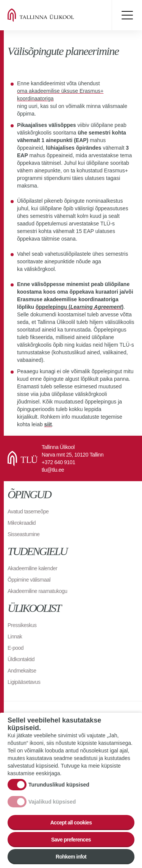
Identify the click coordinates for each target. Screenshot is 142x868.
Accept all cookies (71, 826)
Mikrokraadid (22, 523)
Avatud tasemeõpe (28, 511)
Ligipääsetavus (24, 682)
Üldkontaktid (21, 659)
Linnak (15, 637)
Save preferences (71, 843)
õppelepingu (51, 307)
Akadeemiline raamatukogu (37, 591)
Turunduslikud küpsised (59, 788)
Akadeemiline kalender (32, 568)
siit (48, 424)
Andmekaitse (22, 671)
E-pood (16, 648)
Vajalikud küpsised (52, 805)
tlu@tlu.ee (53, 470)
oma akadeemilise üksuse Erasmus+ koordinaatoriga (60, 95)
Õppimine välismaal (29, 580)
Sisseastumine (24, 534)
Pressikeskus (22, 625)
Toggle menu (127, 15)
